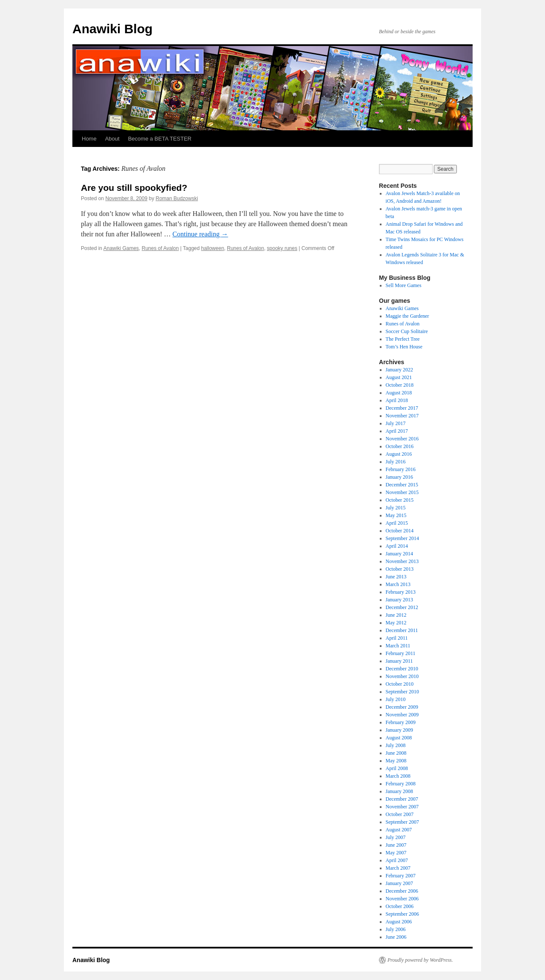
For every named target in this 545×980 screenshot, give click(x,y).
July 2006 (396, 929)
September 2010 (402, 692)
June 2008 (396, 753)
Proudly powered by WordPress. (420, 960)
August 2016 (399, 454)
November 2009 (402, 715)
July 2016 (396, 462)
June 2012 (396, 615)
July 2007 (396, 837)
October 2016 (400, 446)
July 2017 (396, 423)
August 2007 (399, 830)
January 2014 (399, 554)
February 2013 (401, 592)
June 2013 (396, 577)
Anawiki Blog (112, 29)
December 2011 (402, 630)
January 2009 (399, 730)
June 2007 (396, 845)
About (112, 139)
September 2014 (402, 538)
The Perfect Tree (403, 339)
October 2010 (400, 684)
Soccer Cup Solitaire (407, 331)
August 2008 (399, 738)
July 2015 (396, 508)
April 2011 (397, 638)
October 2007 (400, 814)
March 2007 (398, 868)
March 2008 (398, 776)
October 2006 (400, 906)
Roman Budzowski (177, 198)
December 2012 (402, 607)
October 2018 (400, 385)
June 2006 (396, 937)
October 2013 (400, 569)
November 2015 (402, 492)
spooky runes (282, 248)
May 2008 (396, 761)
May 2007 (396, 853)
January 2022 (399, 370)
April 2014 (397, 546)
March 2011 (398, 646)
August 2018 (399, 393)
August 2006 (399, 922)
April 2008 (397, 768)
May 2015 (396, 515)
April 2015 (397, 523)
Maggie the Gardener (407, 316)
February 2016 (401, 469)
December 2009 (402, 707)
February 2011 (401, 653)
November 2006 (402, 899)
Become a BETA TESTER (160, 139)
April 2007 (397, 860)
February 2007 (401, 876)
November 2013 (402, 561)
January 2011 (399, 661)
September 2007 (402, 822)
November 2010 (402, 676)
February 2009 (401, 722)
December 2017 (402, 408)
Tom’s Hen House (404, 347)
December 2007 (402, 799)
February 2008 (401, 784)
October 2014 (400, 531)
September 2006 (402, 914)
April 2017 (397, 431)
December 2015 (402, 485)
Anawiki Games (121, 248)
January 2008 (399, 791)
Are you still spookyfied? (134, 188)
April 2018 (397, 400)
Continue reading (200, 234)
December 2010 (402, 669)
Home (89, 139)
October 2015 (400, 500)
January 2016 (399, 477)
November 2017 (402, 416)
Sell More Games (404, 285)
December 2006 (402, 891)
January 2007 (399, 883)
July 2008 (396, 745)
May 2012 (396, 623)
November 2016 (402, 439)
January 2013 (399, 600)
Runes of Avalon (160, 248)
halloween (212, 248)
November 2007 (402, 807)
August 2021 (399, 377)
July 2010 (396, 699)
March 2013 (398, 584)
